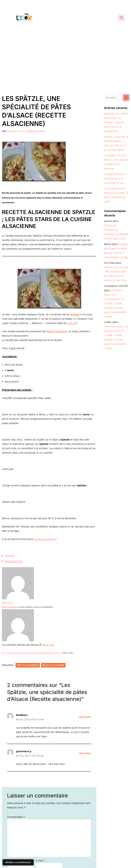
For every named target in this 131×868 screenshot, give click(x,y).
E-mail (40, 861)
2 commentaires (34, 131)
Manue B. (13, 131)
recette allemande (28, 665)
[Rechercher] (114, 98)
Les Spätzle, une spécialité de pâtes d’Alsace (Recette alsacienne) (33, 653)
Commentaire (16, 817)
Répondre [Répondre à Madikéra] (85, 717)
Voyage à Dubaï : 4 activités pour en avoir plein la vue (115, 178)
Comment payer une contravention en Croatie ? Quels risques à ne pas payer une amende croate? (115, 303)
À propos (10, 555)
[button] (121, 18)
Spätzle (72, 323)
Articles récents (13, 561)
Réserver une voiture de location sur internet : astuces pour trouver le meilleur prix (116, 122)
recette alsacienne (53, 665)
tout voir (48, 645)
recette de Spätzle (45, 539)
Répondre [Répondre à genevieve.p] (85, 753)
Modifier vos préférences (18, 862)
